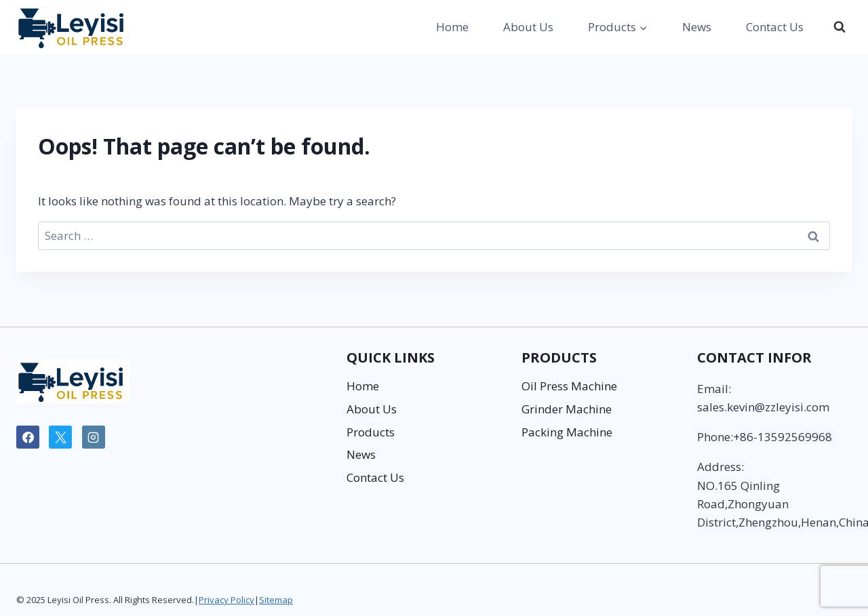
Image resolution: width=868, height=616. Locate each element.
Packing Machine (567, 432)
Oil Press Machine (569, 386)
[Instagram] (94, 437)
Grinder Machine (567, 409)
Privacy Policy (226, 600)
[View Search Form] (840, 27)
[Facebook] (28, 437)
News (697, 27)
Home (452, 27)
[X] (60, 437)
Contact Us (775, 27)
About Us (528, 27)
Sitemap (276, 600)
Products (371, 432)
